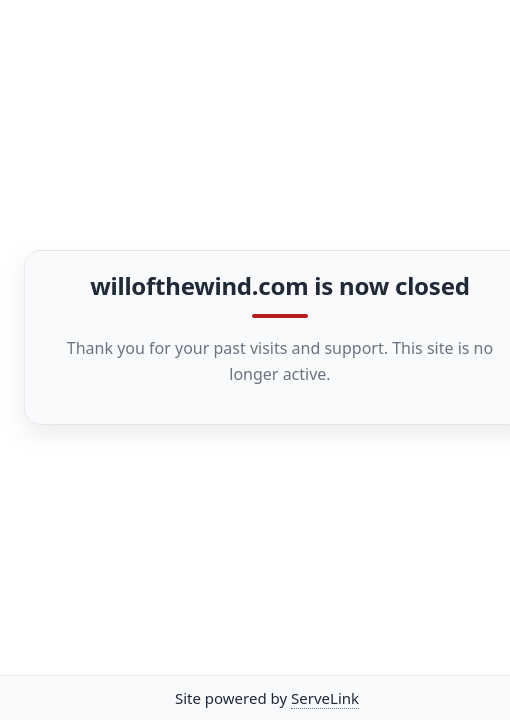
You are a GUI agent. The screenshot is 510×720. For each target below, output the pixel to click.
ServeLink (325, 698)
